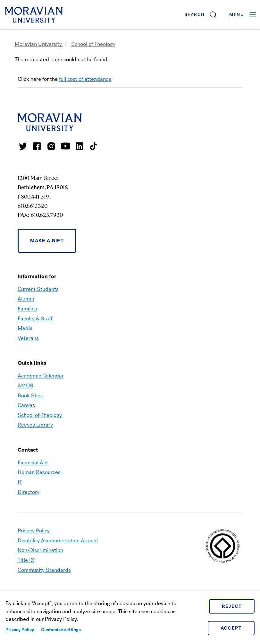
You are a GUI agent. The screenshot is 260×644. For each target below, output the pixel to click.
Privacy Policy (20, 630)
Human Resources (39, 472)
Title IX (26, 560)
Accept (231, 628)
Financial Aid (33, 463)
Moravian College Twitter (23, 146)
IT (20, 482)
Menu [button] (243, 15)
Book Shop (31, 396)
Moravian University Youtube (65, 146)
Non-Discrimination (40, 550)
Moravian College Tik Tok (94, 146)
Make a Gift (47, 241)
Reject (232, 606)
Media (25, 328)
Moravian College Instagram (51, 146)
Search (194, 15)
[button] (201, 15)
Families (27, 309)
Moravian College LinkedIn (80, 146)
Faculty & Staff (35, 319)
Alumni (26, 299)
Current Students (38, 289)
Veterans (28, 338)
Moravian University (39, 44)
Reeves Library (35, 425)
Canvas (26, 405)
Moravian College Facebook (37, 146)
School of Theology (93, 44)
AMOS (25, 386)
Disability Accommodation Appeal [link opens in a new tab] (58, 541)
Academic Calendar (41, 376)
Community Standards (44, 570)
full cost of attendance (85, 79)
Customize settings (61, 630)
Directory (29, 492)
